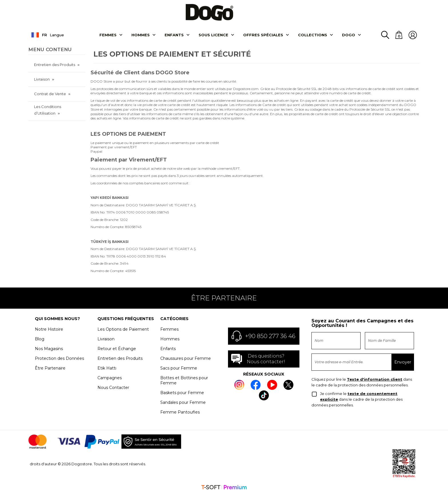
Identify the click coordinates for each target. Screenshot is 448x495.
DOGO (349, 35)
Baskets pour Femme (182, 393)
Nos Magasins (49, 349)
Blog (40, 339)
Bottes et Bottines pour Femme (184, 380)
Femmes (108, 35)
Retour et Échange (117, 349)
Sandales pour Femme (183, 402)
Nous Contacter (113, 388)
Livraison (42, 79)
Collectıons (313, 35)
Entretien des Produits (55, 65)
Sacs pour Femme (179, 368)
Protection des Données (59, 358)
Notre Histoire (49, 329)
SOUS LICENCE (213, 35)
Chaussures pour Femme (186, 358)
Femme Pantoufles (180, 412)
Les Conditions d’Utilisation (48, 110)
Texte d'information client (375, 380)
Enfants (174, 35)
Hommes (141, 35)
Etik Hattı (107, 368)
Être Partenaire (50, 368)
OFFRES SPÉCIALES (263, 35)
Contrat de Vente (50, 94)
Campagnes (110, 378)
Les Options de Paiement (123, 329)
